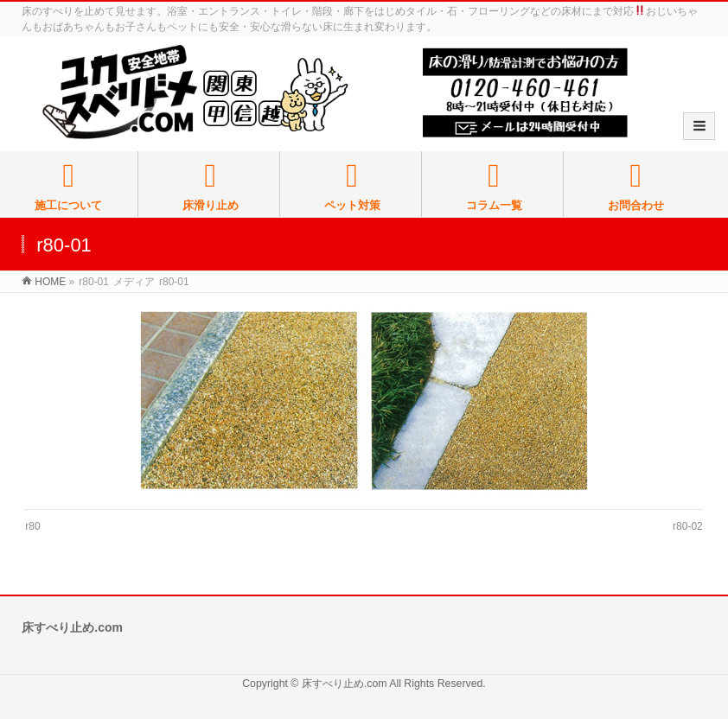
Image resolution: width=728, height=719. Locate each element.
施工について (69, 186)
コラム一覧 (494, 186)
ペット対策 (352, 186)
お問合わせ (635, 186)
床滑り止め (211, 186)
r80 (32, 526)
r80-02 (688, 526)
